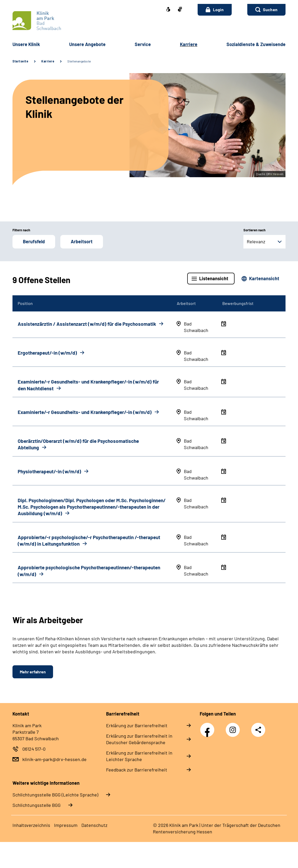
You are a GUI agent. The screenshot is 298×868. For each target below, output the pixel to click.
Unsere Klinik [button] (26, 44)
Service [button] (143, 44)
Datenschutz (94, 825)
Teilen (258, 730)
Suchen (270, 9)
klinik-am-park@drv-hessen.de (54, 759)
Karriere (48, 61)
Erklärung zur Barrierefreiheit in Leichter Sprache (139, 756)
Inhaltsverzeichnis (31, 825)
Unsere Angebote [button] (87, 44)
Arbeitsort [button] (82, 241)
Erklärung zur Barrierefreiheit (137, 725)
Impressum (66, 825)
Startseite (20, 61)
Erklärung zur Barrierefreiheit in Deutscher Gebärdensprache (139, 739)
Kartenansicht (264, 278)
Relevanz (256, 241)
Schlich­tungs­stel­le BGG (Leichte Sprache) (55, 795)
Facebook (209, 727)
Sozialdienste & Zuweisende (256, 44)
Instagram (234, 727)
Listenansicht (214, 278)
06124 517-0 (34, 749)
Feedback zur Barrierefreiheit (137, 770)
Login (215, 10)
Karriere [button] (189, 44)
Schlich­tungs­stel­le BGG (37, 805)
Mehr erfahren (33, 672)
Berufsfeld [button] (34, 241)
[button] (266, 10)
